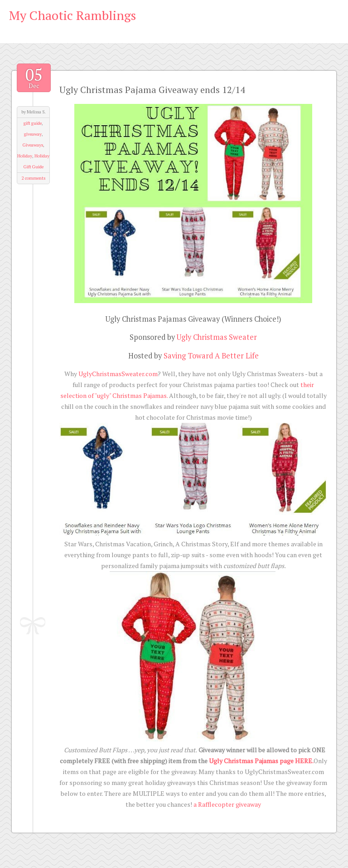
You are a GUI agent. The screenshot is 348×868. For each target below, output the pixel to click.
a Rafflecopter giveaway (227, 804)
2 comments (34, 178)
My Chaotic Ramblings (72, 15)
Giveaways (33, 145)
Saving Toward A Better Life (211, 356)
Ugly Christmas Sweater (217, 337)
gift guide (33, 123)
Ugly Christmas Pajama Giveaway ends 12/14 (152, 90)
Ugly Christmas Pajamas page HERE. (261, 761)
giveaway (33, 134)
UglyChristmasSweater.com (118, 374)
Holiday (25, 156)
